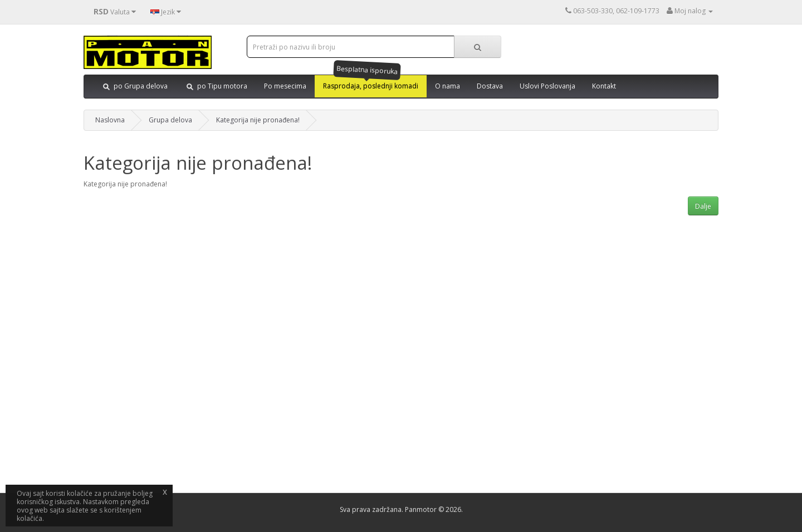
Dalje (703, 206)
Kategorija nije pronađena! (258, 120)
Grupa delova (170, 120)
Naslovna (110, 120)
